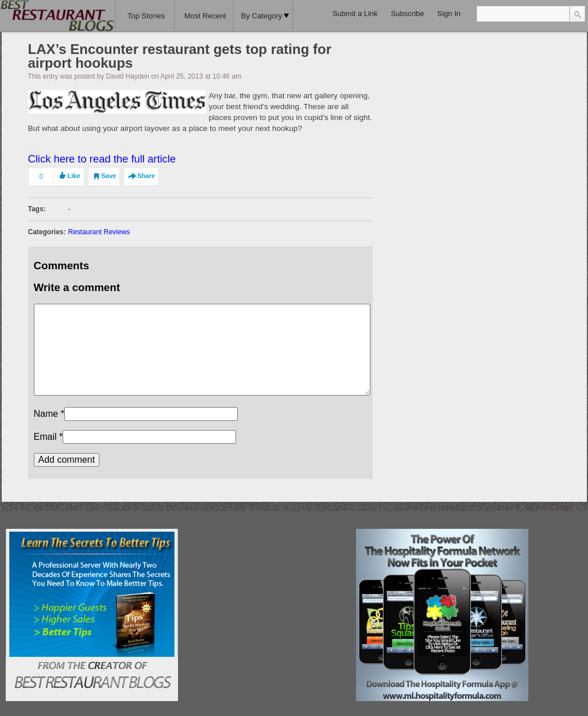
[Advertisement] (267, 601)
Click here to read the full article (102, 159)
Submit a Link (355, 13)
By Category (265, 16)
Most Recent (205, 16)
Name (46, 414)
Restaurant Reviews (99, 232)
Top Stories (146, 16)
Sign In (449, 13)
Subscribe (408, 13)
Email (45, 437)
